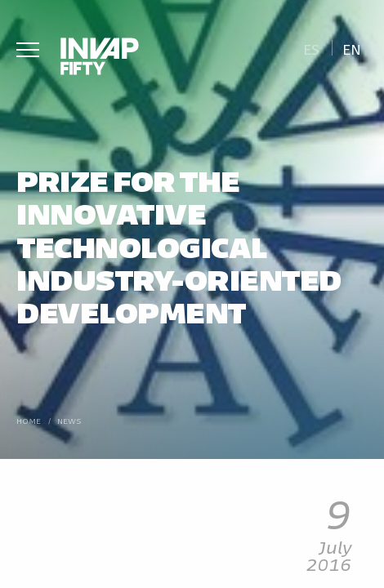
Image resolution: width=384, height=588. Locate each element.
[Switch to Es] (311, 48)
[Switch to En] (352, 48)
